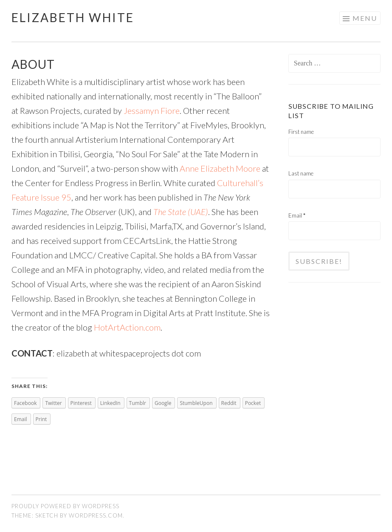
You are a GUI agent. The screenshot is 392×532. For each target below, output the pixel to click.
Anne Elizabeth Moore (220, 168)
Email (297, 215)
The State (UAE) (181, 212)
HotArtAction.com (127, 327)
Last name (301, 173)
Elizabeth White (73, 17)
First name (301, 132)
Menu (365, 18)
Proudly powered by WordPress (65, 506)
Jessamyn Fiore (152, 110)
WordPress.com (96, 515)
